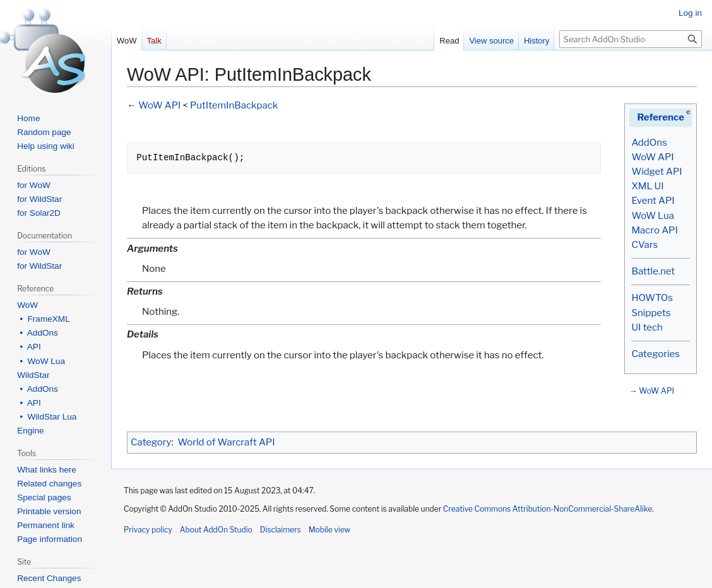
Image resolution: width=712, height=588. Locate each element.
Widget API (656, 172)
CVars (644, 245)
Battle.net (653, 271)
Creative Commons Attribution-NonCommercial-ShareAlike (548, 509)
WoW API (652, 157)
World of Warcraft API (227, 442)
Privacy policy (148, 530)
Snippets (651, 313)
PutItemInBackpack (234, 105)
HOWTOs (652, 298)
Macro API (654, 230)
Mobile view (329, 530)
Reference (661, 117)
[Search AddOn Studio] (631, 39)
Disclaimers (281, 530)
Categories (655, 354)
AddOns (649, 143)
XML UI (647, 186)
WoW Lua (653, 216)
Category (151, 442)
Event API (653, 201)
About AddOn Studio (216, 530)
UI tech (647, 327)
